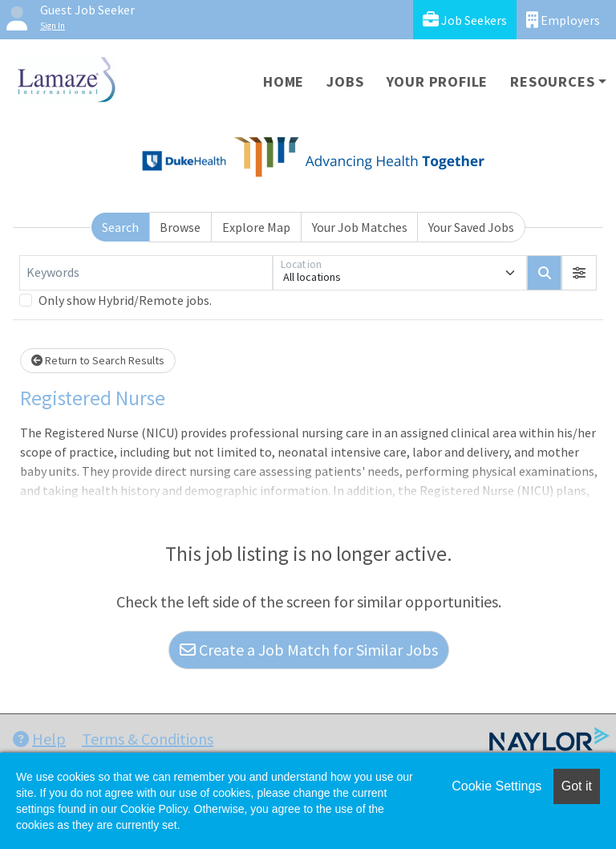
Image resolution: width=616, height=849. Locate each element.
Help (39, 739)
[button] (579, 273)
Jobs (345, 81)
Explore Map (256, 227)
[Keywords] (146, 273)
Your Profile (438, 81)
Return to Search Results (98, 360)
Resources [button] (552, 81)
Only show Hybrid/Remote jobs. (125, 300)
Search (120, 227)
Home (284, 81)
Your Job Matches (360, 227)
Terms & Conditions (148, 739)
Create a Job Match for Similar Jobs (309, 650)
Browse (180, 227)
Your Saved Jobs (471, 227)
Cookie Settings (496, 786)
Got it (577, 786)
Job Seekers (465, 20)
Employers (563, 20)
